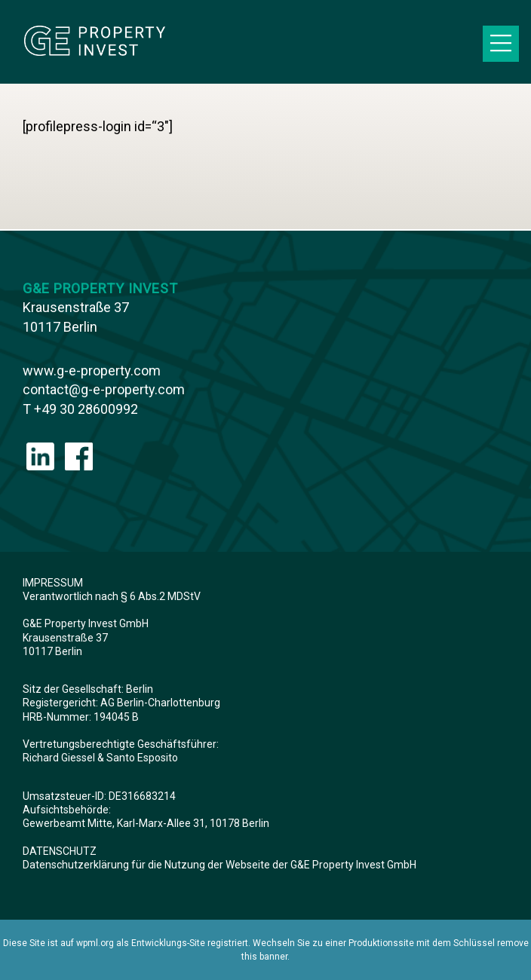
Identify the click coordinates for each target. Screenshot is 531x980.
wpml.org (95, 943)
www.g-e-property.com (92, 371)
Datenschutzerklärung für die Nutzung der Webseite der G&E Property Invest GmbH (219, 865)
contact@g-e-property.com (104, 389)
